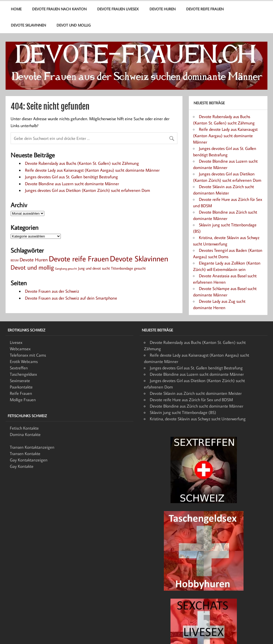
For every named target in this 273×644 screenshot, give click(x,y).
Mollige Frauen (23, 400)
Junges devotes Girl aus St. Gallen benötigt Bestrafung (71, 177)
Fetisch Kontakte (24, 428)
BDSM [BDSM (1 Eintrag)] (15, 260)
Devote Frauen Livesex (118, 9)
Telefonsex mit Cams (28, 355)
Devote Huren (163, 9)
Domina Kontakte (25, 434)
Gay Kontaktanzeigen (29, 460)
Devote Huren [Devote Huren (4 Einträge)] (34, 260)
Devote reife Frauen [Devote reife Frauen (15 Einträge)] (79, 259)
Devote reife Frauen (205, 9)
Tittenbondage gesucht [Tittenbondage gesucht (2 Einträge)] (128, 268)
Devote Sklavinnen (28, 25)
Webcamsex (20, 349)
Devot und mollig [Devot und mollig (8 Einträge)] (32, 267)
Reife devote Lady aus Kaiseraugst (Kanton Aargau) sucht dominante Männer (92, 170)
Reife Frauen (21, 393)
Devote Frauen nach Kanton (59, 9)
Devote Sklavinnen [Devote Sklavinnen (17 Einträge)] (139, 258)
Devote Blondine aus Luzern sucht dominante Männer (72, 184)
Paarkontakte (21, 387)
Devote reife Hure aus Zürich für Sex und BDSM (191, 400)
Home (16, 9)
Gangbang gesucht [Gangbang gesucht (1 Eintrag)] (66, 269)
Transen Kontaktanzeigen (32, 447)
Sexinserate (20, 381)
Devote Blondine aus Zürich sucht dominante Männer (197, 406)
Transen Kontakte (25, 453)
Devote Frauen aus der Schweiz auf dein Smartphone (71, 298)
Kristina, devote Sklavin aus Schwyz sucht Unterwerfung (198, 419)
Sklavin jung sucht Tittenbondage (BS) (183, 412)
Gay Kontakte (22, 466)
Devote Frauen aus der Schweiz (52, 291)
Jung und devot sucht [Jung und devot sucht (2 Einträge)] (94, 268)
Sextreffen (19, 368)
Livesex (16, 342)
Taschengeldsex (23, 374)
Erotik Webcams (24, 361)
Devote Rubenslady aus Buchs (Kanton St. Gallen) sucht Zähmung (82, 163)
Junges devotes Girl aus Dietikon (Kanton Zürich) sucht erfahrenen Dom (88, 190)
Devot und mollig (74, 25)
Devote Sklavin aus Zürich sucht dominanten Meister (196, 393)
